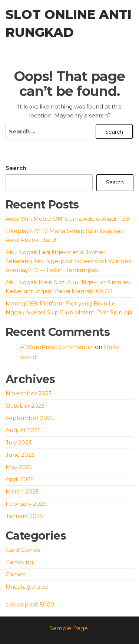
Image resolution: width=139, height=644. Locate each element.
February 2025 (26, 504)
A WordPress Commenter (57, 347)
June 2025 (20, 455)
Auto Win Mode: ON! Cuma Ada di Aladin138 (67, 219)
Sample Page (69, 628)
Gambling (19, 562)
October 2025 (25, 406)
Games (15, 574)
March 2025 (22, 491)
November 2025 (29, 393)
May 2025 (19, 467)
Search (16, 168)
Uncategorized (27, 587)
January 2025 (24, 516)
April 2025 (20, 479)
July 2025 (19, 442)
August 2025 (23, 430)
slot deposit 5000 (30, 604)
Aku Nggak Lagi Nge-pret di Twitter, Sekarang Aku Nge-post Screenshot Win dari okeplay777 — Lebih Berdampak (68, 261)
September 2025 (30, 418)
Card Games (23, 550)
